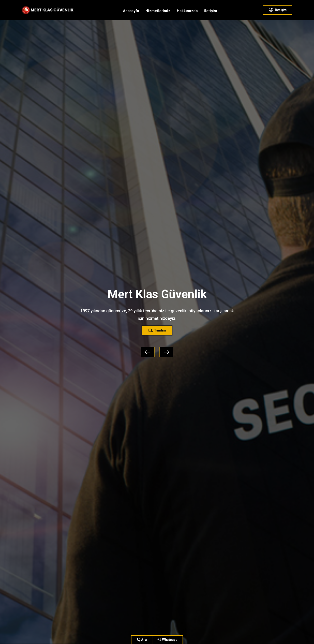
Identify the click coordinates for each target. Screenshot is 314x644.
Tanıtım (157, 330)
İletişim (211, 11)
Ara (142, 640)
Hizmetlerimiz (158, 11)
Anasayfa (131, 11)
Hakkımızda (187, 11)
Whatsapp (168, 640)
